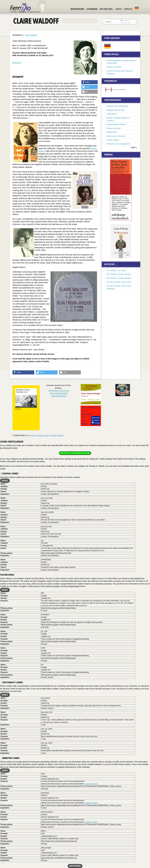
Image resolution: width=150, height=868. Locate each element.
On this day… (106, 9)
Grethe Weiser (113, 140)
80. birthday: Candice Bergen (119, 278)
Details (5, 481)
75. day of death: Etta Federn (119, 282)
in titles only (126, 23)
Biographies (77, 9)
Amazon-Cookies (91, 784)
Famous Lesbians (114, 67)
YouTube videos (7, 575)
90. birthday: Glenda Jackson (119, 274)
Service (128, 9)
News (119, 9)
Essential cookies (9, 474)
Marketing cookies (10, 758)
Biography (17, 63)
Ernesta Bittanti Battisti (116, 124)
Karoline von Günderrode (117, 106)
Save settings (75, 866)
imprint (33, 435)
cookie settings (57, 435)
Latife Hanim (112, 114)
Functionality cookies (11, 682)
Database (92, 9)
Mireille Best (112, 132)
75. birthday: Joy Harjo (116, 270)
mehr (133, 148)
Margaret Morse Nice (116, 110)
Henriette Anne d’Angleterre (118, 144)
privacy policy (43, 435)
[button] (90, 82)
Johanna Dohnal (114, 128)
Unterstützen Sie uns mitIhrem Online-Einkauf (59, 393)
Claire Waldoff (31, 35)
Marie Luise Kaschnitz (116, 136)
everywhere (125, 20)
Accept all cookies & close (75, 453)
